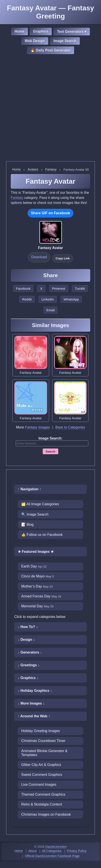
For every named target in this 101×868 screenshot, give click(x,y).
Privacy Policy (77, 851)
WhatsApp (71, 299)
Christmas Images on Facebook (46, 814)
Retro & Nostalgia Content (42, 804)
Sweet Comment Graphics (42, 775)
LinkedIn (48, 299)
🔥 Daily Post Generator (50, 50)
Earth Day (34, 566)
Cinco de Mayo (37, 576)
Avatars (33, 169)
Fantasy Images (37, 427)
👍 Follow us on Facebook (42, 535)
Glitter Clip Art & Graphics (41, 765)
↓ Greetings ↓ (29, 665)
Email (51, 310)
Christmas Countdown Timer (43, 741)
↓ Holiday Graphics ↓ (35, 691)
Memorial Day (37, 606)
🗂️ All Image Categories (40, 504)
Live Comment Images (39, 785)
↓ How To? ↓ (28, 627)
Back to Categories (70, 427)
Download (39, 257)
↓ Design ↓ (26, 640)
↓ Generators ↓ (30, 652)
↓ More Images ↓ (31, 703)
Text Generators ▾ (72, 32)
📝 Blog (27, 525)
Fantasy (51, 169)
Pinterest (59, 288)
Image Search (65, 41)
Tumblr (80, 288)
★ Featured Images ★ (36, 552)
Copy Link (63, 258)
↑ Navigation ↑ (29, 489)
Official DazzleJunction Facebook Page (52, 856)
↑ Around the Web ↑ (34, 716)
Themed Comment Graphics (43, 794)
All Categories (52, 851)
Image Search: (50, 438)
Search (50, 451)
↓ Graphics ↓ (28, 678)
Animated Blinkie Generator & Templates (44, 753)
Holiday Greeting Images (41, 731)
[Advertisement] (50, 108)
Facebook (23, 288)
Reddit (27, 299)
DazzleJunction (56, 847)
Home (19, 31)
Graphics (41, 31)
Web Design (35, 41)
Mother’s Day (37, 586)
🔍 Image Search (35, 514)
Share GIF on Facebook (50, 213)
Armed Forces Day (41, 596)
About (32, 851)
